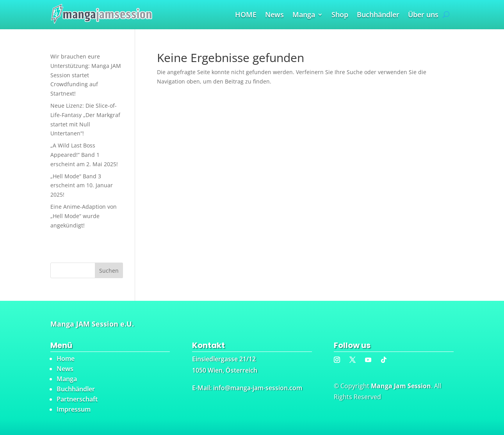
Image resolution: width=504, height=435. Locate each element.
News (274, 15)
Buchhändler (378, 15)
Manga (304, 15)
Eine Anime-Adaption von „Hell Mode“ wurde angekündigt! (84, 216)
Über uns (423, 15)
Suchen (109, 271)
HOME (246, 15)
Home (66, 359)
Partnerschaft (77, 399)
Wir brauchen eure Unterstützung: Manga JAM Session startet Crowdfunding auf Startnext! (86, 75)
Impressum (74, 409)
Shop (340, 15)
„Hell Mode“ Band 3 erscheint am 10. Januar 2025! (82, 186)
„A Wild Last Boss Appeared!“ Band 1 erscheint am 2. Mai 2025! (84, 155)
